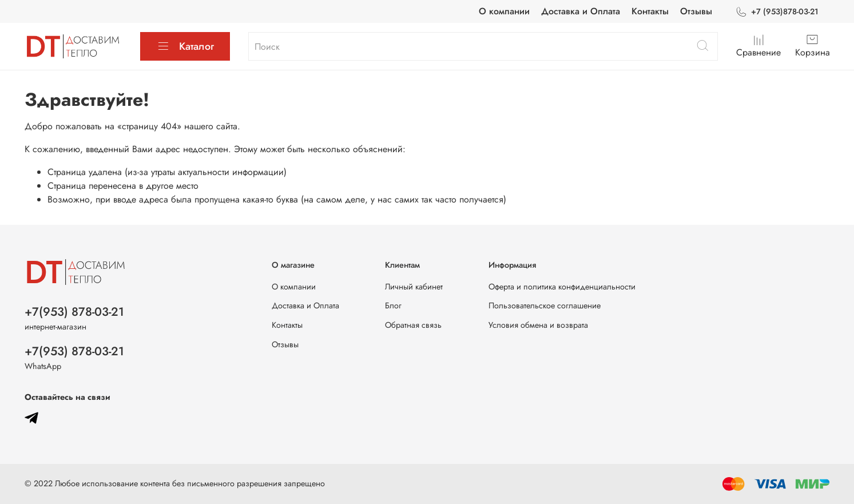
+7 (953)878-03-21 (776, 12)
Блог (393, 305)
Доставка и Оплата (581, 11)
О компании (504, 11)
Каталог (185, 46)
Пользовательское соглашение (545, 305)
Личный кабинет (414, 287)
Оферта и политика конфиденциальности (562, 287)
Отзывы (696, 11)
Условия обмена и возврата (538, 325)
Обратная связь (413, 325)
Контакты (650, 11)
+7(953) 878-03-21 (74, 312)
